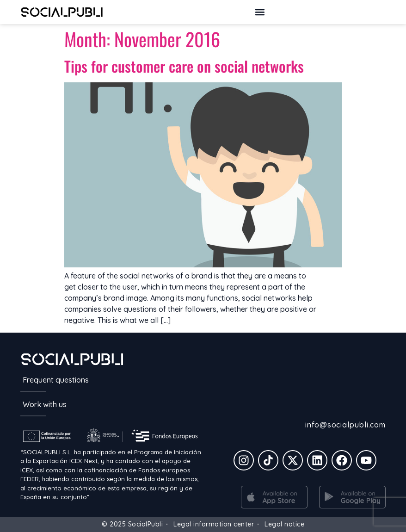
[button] (260, 12)
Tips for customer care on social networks (184, 66)
